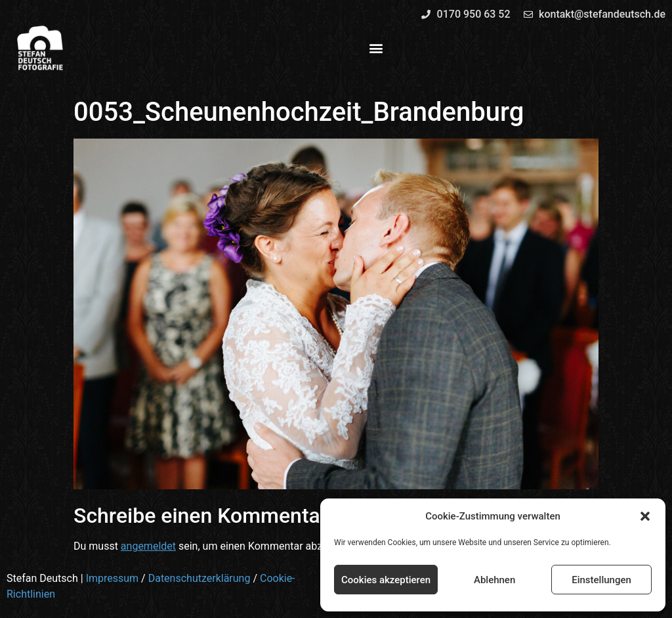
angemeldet (148, 546)
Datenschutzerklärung (199, 578)
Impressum (113, 578)
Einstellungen (601, 580)
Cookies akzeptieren (386, 580)
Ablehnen (494, 580)
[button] (645, 516)
